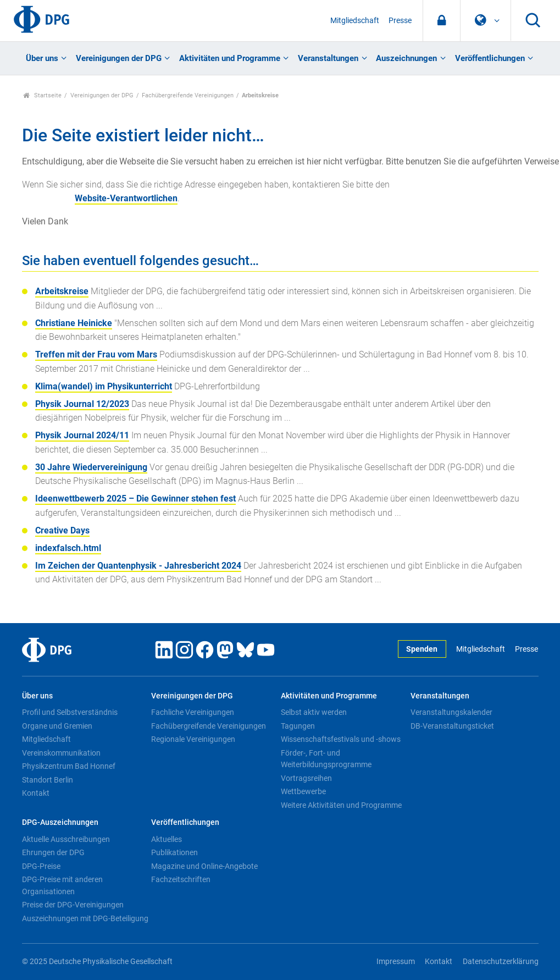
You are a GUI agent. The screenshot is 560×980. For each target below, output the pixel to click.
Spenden (422, 649)
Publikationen (174, 852)
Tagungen (298, 726)
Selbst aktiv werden (314, 712)
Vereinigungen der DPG (119, 58)
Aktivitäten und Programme (230, 58)
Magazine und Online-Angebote (204, 866)
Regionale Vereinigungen (193, 739)
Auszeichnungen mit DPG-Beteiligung (85, 918)
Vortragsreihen (306, 778)
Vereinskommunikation (61, 753)
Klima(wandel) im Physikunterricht (104, 386)
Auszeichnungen (406, 58)
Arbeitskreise (62, 291)
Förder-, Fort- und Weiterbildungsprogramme (326, 759)
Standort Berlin (48, 780)
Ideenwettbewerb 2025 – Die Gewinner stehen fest (135, 499)
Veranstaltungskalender (451, 712)
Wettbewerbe (303, 791)
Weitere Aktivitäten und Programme (341, 805)
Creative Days (62, 530)
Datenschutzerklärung (501, 962)
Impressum (396, 962)
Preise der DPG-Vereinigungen (73, 905)
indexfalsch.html (68, 548)
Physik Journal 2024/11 (82, 435)
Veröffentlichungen (490, 58)
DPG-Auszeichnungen (60, 822)
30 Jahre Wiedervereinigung (91, 467)
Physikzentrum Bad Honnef (69, 766)
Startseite (43, 95)
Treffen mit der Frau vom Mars (96, 354)
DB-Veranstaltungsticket (452, 726)
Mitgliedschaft (355, 21)
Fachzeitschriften (181, 879)
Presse (400, 21)
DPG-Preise (41, 866)
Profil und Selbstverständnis (70, 712)
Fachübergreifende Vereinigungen (188, 95)
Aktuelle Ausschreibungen (66, 839)
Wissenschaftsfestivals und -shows (341, 739)
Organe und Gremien (57, 726)
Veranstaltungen (328, 58)
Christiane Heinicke (74, 323)
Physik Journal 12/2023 (82, 404)
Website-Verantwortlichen (126, 198)
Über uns (42, 58)
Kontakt (36, 793)
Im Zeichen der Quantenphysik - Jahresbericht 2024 (138, 566)
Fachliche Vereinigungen (193, 712)
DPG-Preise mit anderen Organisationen (62, 885)
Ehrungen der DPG (53, 852)
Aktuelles (167, 839)
